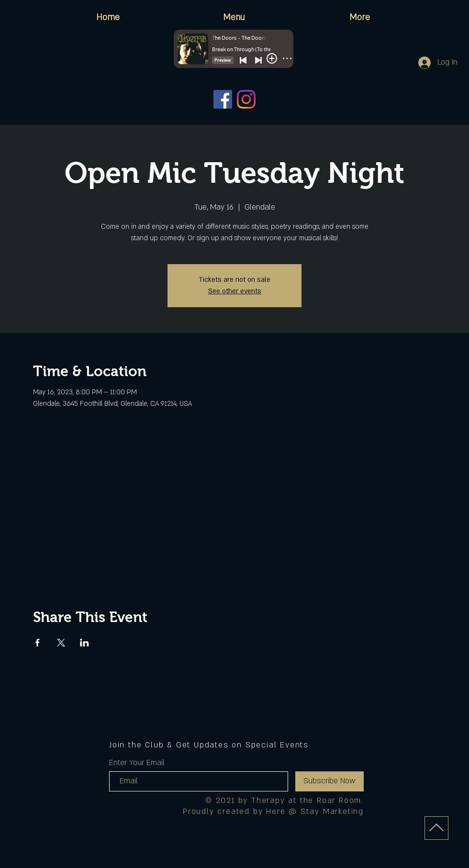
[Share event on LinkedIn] (84, 643)
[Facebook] (223, 99)
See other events (235, 291)
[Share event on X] (61, 643)
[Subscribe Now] (329, 781)
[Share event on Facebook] (38, 643)
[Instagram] (246, 99)
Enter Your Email (137, 763)
